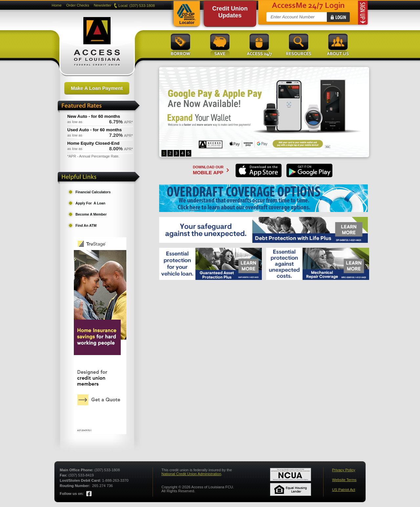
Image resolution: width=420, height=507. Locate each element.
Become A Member (91, 214)
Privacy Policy (344, 470)
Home (57, 5)
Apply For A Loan (90, 203)
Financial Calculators (93, 192)
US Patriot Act (344, 490)
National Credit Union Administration (191, 474)
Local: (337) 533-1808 (135, 6)
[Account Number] (299, 17)
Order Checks (78, 5)
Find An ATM (86, 225)
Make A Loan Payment (97, 88)
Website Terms (344, 480)
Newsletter (103, 5)
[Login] (338, 17)
